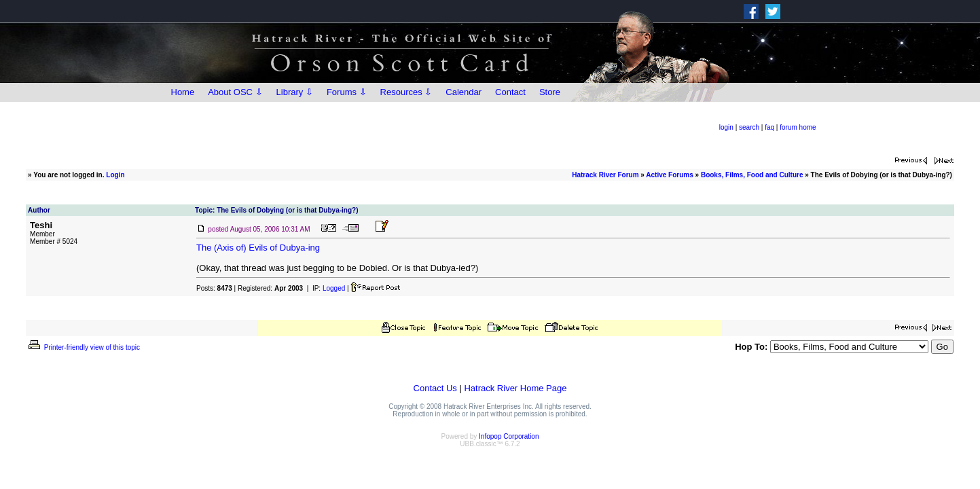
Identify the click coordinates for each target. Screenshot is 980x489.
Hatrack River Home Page (515, 388)
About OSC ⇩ (235, 92)
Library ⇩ (295, 92)
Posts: (214, 288)
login (726, 127)
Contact (510, 92)
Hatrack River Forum (605, 175)
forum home (798, 127)
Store (550, 92)
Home (183, 92)
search (749, 127)
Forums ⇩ (347, 92)
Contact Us (435, 388)
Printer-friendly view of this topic (83, 347)
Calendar (464, 92)
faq (769, 127)
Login (115, 175)
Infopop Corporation (509, 436)
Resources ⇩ (406, 92)
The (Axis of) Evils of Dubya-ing (258, 248)
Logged (334, 288)
